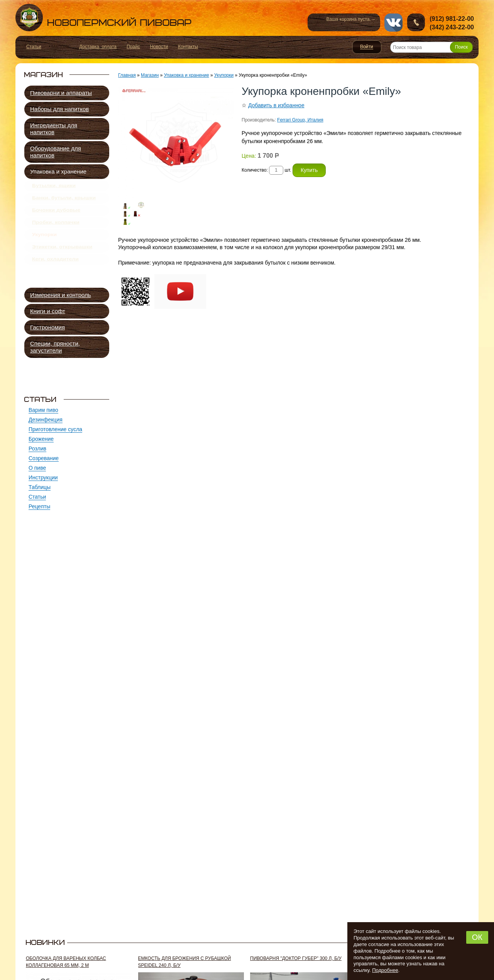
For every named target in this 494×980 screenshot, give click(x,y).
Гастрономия (47, 327)
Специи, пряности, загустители (55, 347)
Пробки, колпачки (56, 232)
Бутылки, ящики (54, 187)
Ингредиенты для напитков (54, 129)
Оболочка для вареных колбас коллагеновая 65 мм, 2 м (66, 962)
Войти (367, 47)
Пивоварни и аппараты (61, 93)
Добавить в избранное (276, 105)
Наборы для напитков (59, 109)
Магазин (150, 75)
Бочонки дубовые (56, 217)
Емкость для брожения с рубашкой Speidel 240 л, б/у (185, 962)
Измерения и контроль (61, 295)
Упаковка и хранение (58, 171)
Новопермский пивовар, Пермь (103, 18)
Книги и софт (48, 311)
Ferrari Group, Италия (300, 120)
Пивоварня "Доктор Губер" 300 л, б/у (296, 958)
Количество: (255, 170)
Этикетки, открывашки (62, 262)
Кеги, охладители (55, 277)
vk (393, 23)
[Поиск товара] (431, 47)
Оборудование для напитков (56, 152)
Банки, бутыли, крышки (64, 202)
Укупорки (44, 247)
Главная (127, 75)
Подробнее (385, 970)
